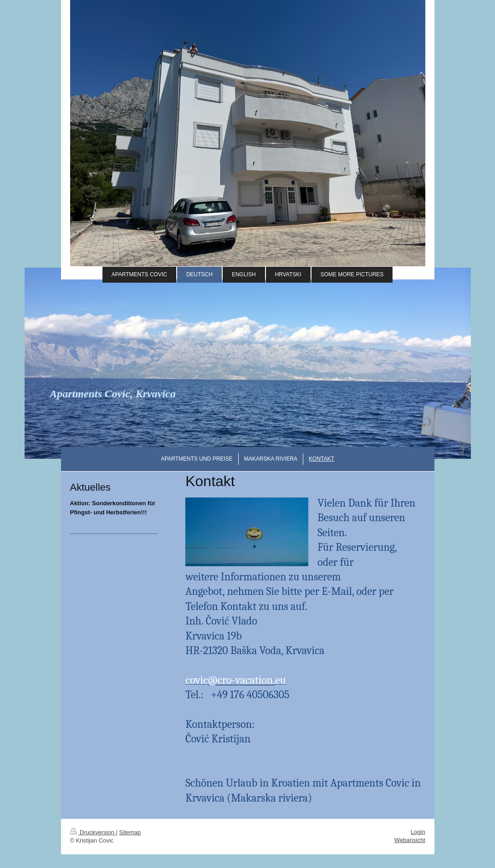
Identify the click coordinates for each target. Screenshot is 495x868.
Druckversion (93, 832)
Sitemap (130, 832)
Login (418, 832)
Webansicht (410, 840)
